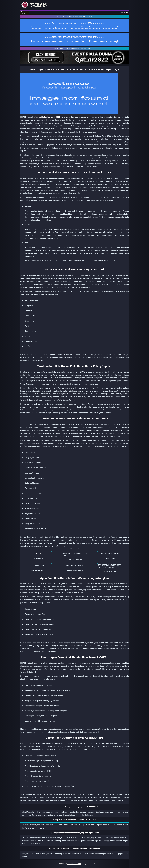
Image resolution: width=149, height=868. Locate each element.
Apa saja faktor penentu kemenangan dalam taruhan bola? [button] (75, 849)
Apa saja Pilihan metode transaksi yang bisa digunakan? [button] (75, 833)
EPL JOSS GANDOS (74, 864)
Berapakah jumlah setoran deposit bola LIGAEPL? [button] (74, 820)
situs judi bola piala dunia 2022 (47, 117)
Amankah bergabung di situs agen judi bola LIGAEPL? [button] (74, 807)
